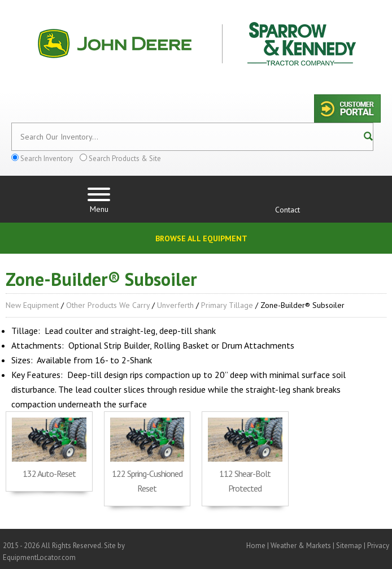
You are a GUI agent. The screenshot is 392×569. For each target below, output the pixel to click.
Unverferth (175, 305)
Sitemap (349, 546)
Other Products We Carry (108, 305)
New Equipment (32, 305)
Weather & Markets (301, 546)
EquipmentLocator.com (39, 557)
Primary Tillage (227, 305)
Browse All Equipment (201, 238)
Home (256, 546)
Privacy (378, 546)
